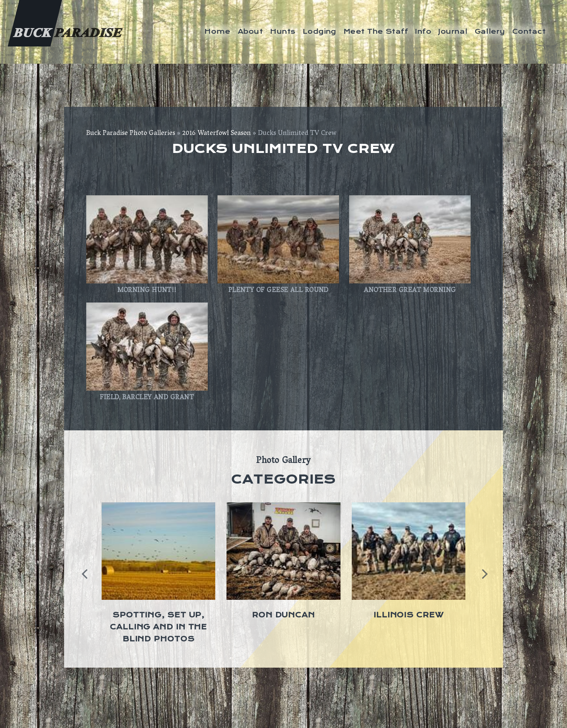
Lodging (319, 31)
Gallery (490, 31)
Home (217, 31)
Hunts (283, 31)
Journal (453, 31)
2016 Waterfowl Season (217, 134)
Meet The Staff (376, 31)
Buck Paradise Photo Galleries (131, 134)
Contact (529, 31)
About (250, 31)
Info (423, 31)
